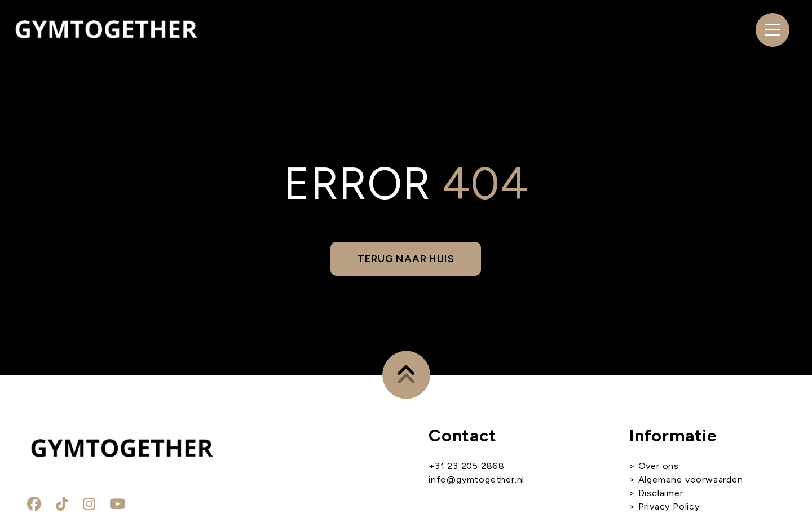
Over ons (659, 466)
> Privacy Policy (665, 506)
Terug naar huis (406, 259)
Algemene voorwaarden (689, 479)
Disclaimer (661, 493)
